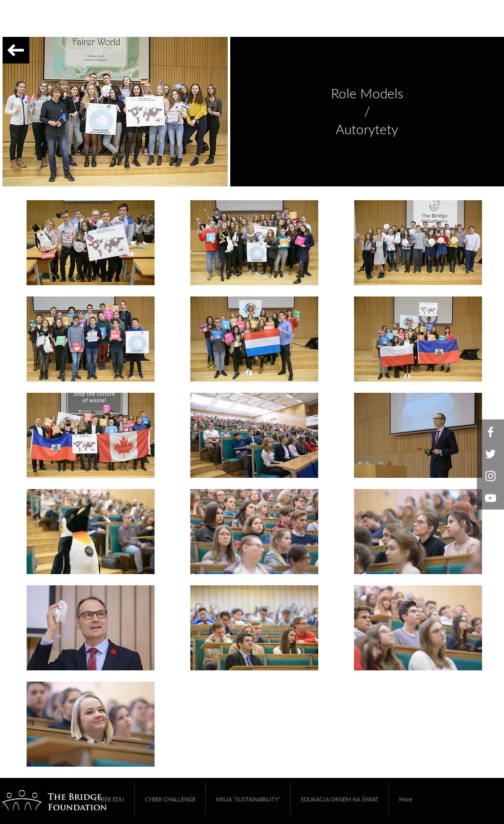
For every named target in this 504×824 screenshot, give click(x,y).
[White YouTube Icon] (490, 498)
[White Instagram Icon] (490, 476)
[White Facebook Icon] (490, 432)
